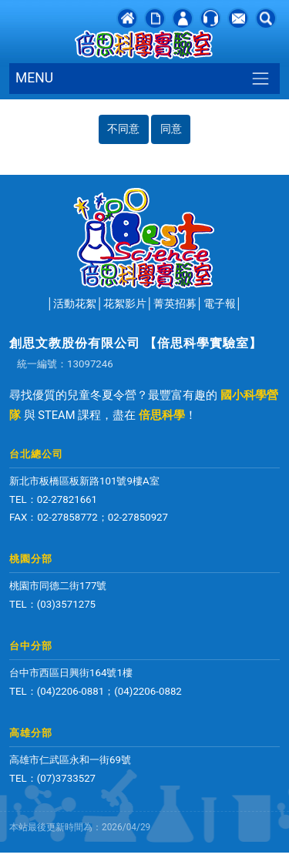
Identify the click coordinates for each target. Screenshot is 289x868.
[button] (266, 18)
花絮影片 (125, 303)
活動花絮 (75, 303)
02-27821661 (67, 499)
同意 (171, 129)
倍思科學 (162, 415)
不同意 (123, 129)
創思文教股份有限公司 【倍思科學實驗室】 (136, 343)
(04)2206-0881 (71, 691)
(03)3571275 (66, 604)
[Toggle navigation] (261, 78)
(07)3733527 (66, 778)
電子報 (220, 303)
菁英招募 (175, 303)
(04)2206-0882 (148, 691)
